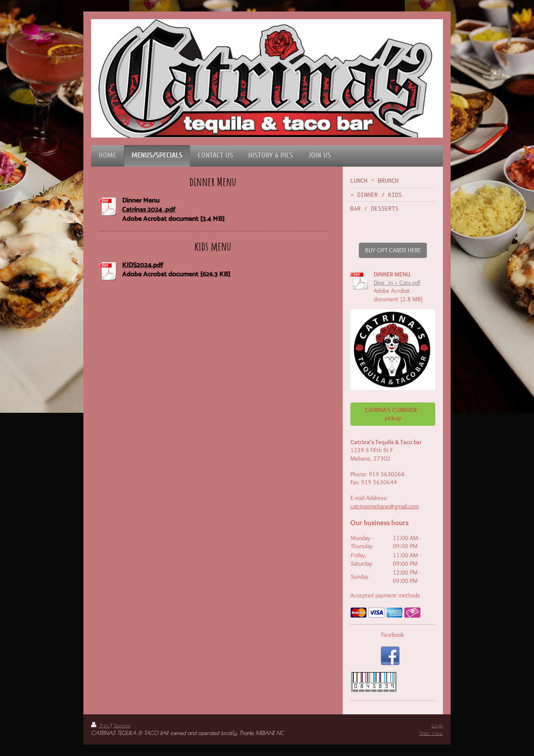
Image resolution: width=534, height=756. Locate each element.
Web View (431, 733)
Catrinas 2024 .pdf (149, 210)
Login (437, 725)
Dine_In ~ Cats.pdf (397, 283)
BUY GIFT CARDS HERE (393, 250)
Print (101, 725)
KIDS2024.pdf (143, 265)
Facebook (392, 635)
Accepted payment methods (385, 595)
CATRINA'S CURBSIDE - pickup (393, 414)
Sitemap (122, 725)
